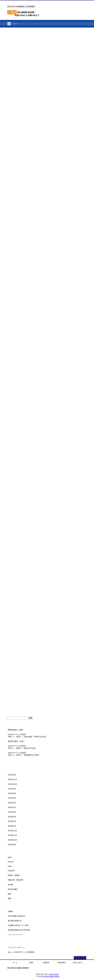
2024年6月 (12, 775)
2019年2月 (12, 821)
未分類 (10, 885)
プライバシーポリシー (16, 947)
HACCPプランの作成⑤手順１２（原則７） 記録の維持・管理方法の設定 (27, 736)
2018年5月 (12, 845)
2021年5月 (12, 798)
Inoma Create (54, 974)
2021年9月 (12, 789)
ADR (10, 857)
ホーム (15, 963)
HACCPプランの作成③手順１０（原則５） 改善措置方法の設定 (23, 754)
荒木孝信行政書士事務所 (51, 976)
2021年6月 (12, 793)
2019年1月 (12, 826)
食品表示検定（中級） (16, 741)
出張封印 (11, 871)
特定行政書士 (13, 889)
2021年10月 (12, 784)
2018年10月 (12, 840)
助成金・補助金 (14, 875)
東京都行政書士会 (15, 921)
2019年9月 (12, 812)
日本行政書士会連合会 (16, 916)
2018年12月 (12, 831)
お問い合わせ (77, 963)
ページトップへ (80, 958)
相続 (10, 894)
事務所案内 (62, 963)
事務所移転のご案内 (16, 730)
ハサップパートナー (16, 935)
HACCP (11, 862)
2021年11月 (12, 779)
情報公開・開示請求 (16, 880)
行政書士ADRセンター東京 (18, 925)
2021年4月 (12, 803)
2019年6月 (12, 817)
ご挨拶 (31, 963)
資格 (10, 899)
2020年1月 (12, 807)
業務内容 (46, 963)
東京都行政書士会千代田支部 (19, 930)
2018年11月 (12, 835)
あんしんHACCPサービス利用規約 (21, 952)
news (10, 866)
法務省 (10, 911)
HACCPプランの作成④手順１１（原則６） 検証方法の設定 (22, 747)
